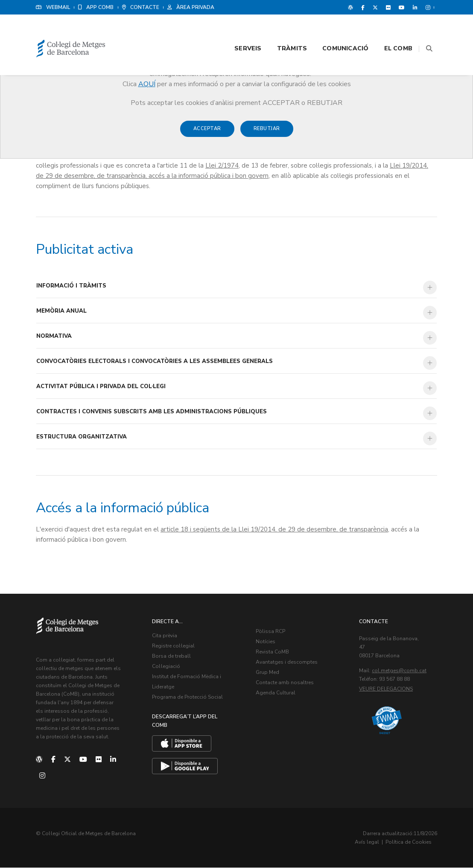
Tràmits (281, 30)
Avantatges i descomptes (287, 662)
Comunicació (335, 30)
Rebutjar (267, 133)
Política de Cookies (412, 842)
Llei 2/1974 (222, 166)
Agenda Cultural (276, 693)
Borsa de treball (172, 656)
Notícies (266, 642)
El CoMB (388, 30)
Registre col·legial (174, 646)
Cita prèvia (165, 636)
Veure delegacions (386, 689)
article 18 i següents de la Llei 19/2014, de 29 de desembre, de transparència (274, 530)
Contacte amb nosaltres (285, 683)
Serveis (237, 30)
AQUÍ (147, 84)
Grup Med (267, 673)
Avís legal (370, 842)
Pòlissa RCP (270, 632)
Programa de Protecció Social (188, 697)
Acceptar (207, 133)
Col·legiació (166, 667)
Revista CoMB (272, 652)
